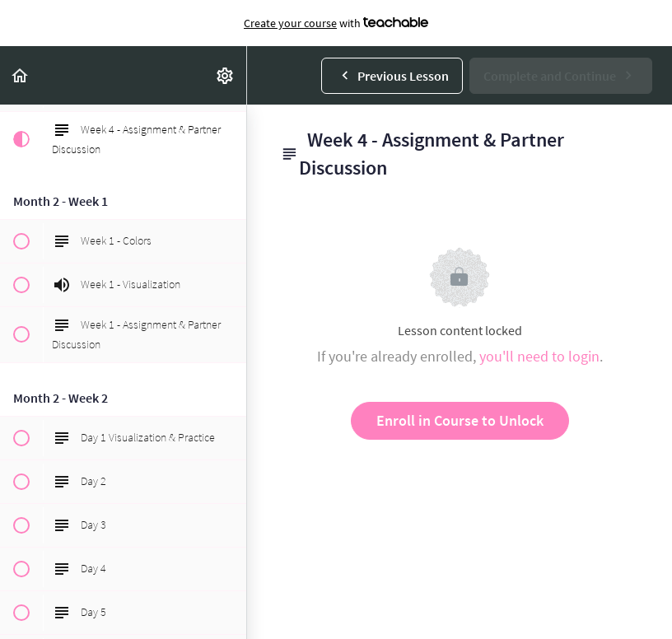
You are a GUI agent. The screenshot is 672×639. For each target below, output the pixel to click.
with (336, 23)
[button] (21, 75)
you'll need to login (539, 356)
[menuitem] (226, 75)
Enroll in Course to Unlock (460, 420)
